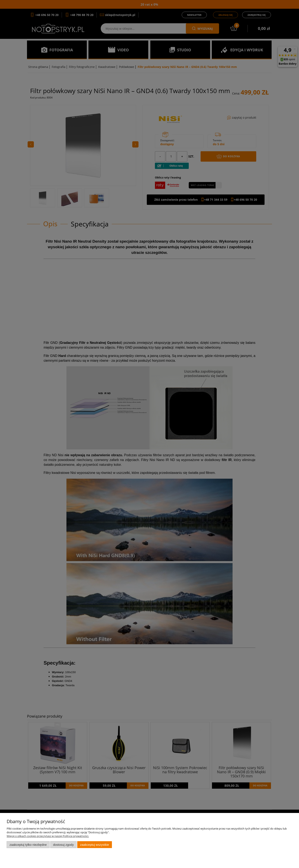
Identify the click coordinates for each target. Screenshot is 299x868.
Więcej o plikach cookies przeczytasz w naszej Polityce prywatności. (48, 836)
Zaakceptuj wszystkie (95, 845)
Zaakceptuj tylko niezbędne (28, 845)
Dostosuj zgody (63, 845)
